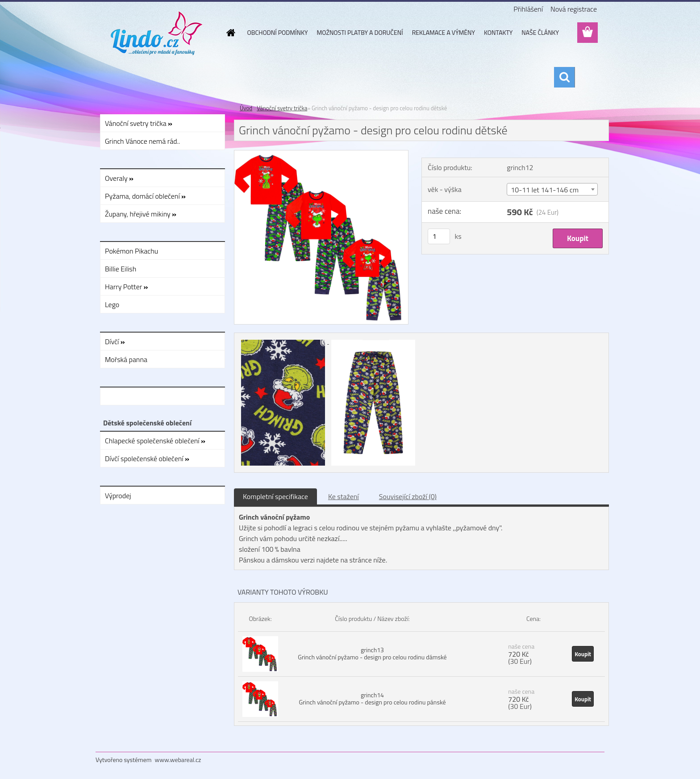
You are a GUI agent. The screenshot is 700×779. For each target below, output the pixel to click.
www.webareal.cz (178, 760)
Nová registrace (574, 9)
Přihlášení (528, 9)
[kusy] (439, 236)
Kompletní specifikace (275, 496)
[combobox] (552, 189)
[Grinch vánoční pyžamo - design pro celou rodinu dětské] (321, 154)
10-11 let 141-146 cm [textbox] (545, 190)
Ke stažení (344, 496)
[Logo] (157, 33)
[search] (564, 77)
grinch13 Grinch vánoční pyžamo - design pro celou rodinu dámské (372, 653)
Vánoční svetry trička (282, 108)
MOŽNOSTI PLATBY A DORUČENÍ (360, 32)
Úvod (246, 108)
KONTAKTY (498, 32)
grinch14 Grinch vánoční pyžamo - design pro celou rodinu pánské (372, 698)
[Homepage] (230, 33)
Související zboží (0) (408, 496)
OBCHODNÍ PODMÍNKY (278, 32)
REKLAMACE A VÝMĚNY (444, 32)
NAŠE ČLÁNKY (540, 32)
